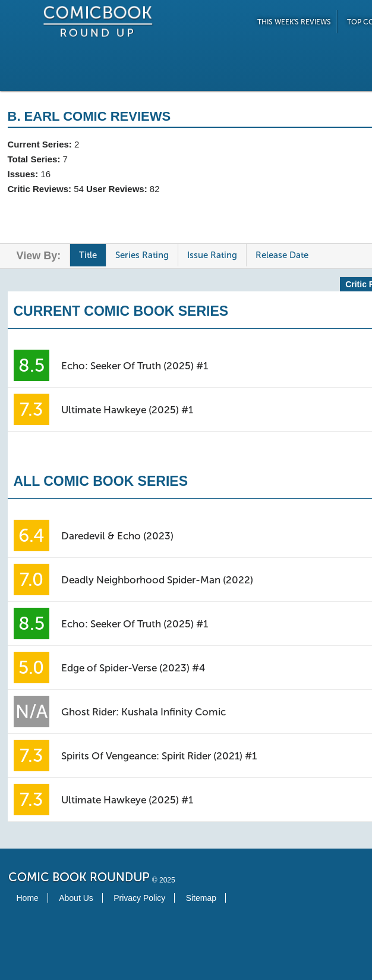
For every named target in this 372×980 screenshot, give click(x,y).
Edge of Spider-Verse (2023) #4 (133, 668)
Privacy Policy (139, 898)
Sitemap (201, 898)
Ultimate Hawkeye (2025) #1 (127, 410)
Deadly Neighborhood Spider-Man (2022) (157, 580)
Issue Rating (212, 255)
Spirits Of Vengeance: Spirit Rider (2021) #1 (159, 756)
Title (88, 255)
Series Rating (142, 255)
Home (28, 898)
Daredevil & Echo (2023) (117, 536)
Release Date (282, 255)
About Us (76, 898)
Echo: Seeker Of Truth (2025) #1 (135, 366)
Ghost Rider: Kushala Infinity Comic (144, 712)
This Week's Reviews (294, 22)
